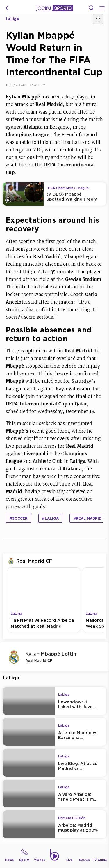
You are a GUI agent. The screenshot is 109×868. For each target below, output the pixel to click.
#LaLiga (50, 518)
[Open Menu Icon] (102, 8)
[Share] (98, 19)
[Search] (92, 8)
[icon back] (7, 8)
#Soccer (19, 518)
